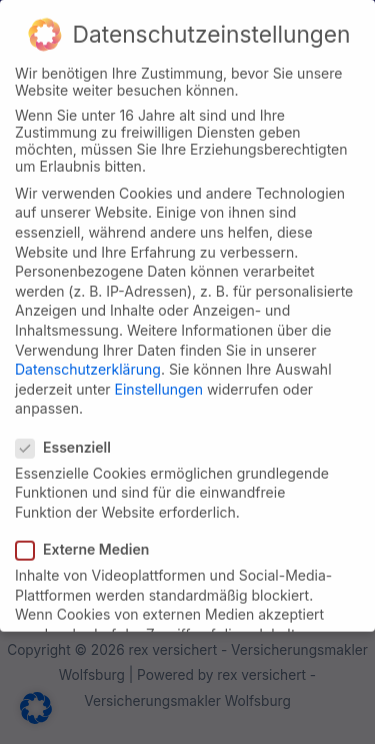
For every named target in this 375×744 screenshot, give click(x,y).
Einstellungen (159, 376)
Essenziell (69, 434)
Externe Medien (88, 536)
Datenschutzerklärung (88, 356)
